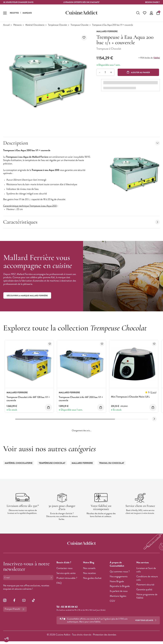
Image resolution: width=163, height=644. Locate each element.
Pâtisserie (18, 25)
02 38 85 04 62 (69, 607)
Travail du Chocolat (112, 463)
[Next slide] (154, 419)
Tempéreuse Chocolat (57, 25)
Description (81, 143)
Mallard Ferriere (82, 463)
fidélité (157, 58)
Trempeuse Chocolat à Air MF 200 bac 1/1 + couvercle (81, 399)
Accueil (6, 25)
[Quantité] (105, 72)
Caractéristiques (81, 222)
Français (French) (15, 609)
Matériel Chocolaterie (35, 25)
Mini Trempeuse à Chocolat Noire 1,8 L (130, 397)
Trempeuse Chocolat (80, 25)
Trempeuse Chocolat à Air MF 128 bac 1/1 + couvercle (28, 399)
